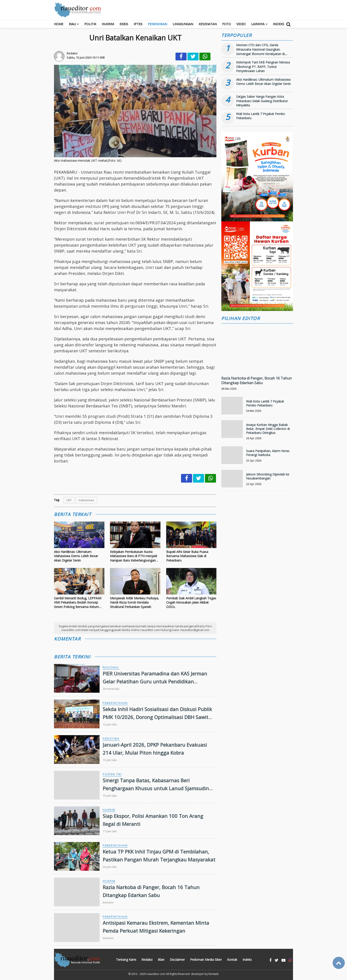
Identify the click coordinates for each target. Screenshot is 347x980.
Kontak (232, 960)
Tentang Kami (126, 960)
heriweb (214, 974)
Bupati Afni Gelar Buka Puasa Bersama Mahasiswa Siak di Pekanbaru (187, 556)
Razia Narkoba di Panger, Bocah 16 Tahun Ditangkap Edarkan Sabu (256, 381)
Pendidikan (157, 24)
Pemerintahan (115, 703)
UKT (69, 500)
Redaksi (147, 960)
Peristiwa (111, 739)
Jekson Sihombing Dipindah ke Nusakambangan (268, 476)
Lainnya (258, 24)
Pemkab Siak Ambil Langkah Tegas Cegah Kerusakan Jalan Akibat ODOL (191, 602)
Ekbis (124, 24)
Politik (90, 24)
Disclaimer (177, 960)
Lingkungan (183, 24)
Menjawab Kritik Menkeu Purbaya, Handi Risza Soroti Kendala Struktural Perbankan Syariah (134, 602)
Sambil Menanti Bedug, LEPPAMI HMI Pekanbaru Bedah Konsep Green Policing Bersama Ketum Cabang (78, 603)
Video (241, 24)
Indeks (279, 24)
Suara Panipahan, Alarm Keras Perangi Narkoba (268, 453)
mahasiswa (86, 500)
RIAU (72, 24)
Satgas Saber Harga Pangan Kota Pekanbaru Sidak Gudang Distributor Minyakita (262, 101)
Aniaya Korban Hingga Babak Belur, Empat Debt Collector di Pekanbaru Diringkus (268, 429)
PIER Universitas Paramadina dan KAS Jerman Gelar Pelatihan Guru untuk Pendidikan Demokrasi (155, 681)
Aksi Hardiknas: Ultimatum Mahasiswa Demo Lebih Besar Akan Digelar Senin (76, 556)
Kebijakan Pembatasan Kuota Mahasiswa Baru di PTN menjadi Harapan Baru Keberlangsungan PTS (133, 556)
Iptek (138, 24)
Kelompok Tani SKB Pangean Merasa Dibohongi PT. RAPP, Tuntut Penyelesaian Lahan (263, 67)
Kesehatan (208, 24)
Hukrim (108, 24)
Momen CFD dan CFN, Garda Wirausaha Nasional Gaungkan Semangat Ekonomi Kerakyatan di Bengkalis (260, 52)
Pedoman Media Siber (206, 960)
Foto (227, 24)
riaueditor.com (156, 974)
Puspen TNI (112, 774)
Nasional (111, 667)
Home (59, 24)
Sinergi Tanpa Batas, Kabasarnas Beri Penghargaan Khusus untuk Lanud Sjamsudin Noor (156, 788)
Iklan (161, 960)
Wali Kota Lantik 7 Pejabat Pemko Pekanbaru (265, 403)
